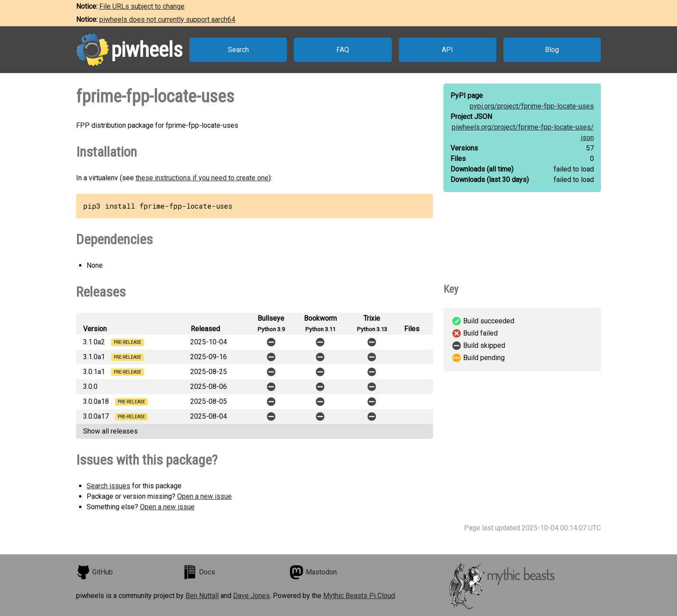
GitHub (94, 572)
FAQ (343, 50)
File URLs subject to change (142, 6)
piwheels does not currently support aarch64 (167, 19)
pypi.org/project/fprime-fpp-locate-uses (532, 106)
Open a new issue (204, 496)
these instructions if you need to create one (202, 178)
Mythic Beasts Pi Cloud (359, 596)
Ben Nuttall (202, 596)
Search (238, 50)
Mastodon (313, 572)
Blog (552, 50)
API (447, 50)
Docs (199, 572)
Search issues (108, 486)
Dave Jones (251, 596)
